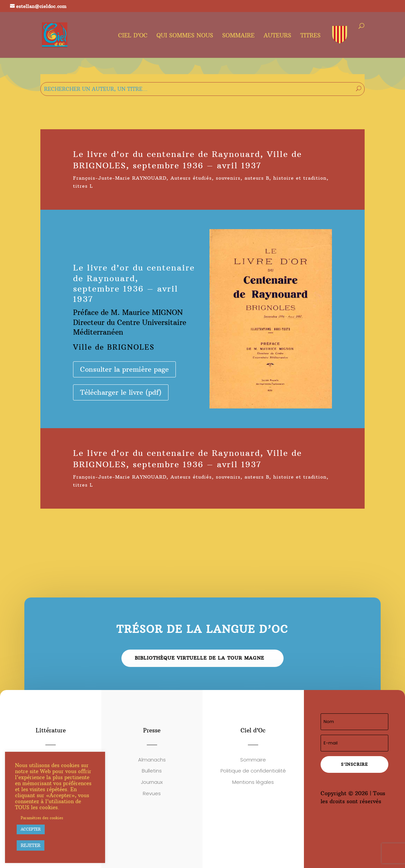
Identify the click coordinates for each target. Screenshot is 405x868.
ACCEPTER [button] (31, 829)
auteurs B (257, 178)
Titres (310, 36)
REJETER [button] (31, 845)
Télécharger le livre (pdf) (121, 392)
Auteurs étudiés (191, 178)
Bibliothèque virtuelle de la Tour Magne (199, 658)
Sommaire (238, 36)
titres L (83, 186)
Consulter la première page (124, 369)
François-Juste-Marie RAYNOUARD (120, 178)
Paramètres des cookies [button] (42, 818)
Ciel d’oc (133, 36)
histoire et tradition (300, 178)
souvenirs (228, 178)
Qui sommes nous (185, 36)
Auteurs (277, 36)
